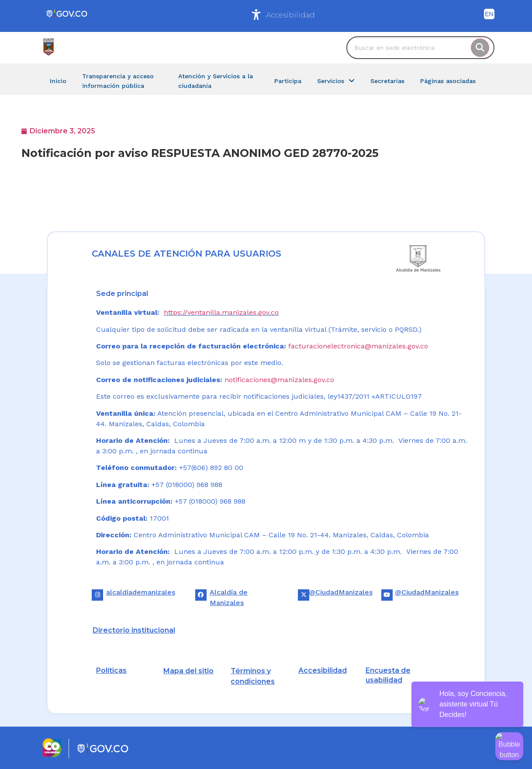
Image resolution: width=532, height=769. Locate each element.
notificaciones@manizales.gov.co (279, 380)
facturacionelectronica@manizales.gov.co (358, 346)
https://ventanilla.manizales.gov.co (221, 312)
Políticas (111, 670)
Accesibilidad (290, 15)
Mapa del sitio (188, 671)
